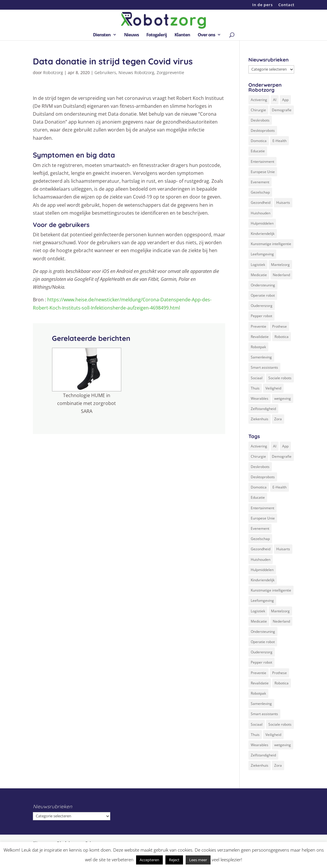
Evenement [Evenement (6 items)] (260, 182)
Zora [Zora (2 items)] (278, 419)
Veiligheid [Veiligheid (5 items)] (273, 388)
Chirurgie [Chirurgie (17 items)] (258, 110)
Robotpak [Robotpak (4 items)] (258, 347)
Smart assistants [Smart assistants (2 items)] (264, 367)
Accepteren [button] (149, 860)
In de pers (262, 5)
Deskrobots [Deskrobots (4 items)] (260, 120)
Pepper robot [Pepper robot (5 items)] (261, 316)
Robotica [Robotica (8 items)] (282, 337)
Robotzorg (53, 72)
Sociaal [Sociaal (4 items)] (257, 378)
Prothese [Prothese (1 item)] (279, 326)
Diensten (102, 35)
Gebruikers (105, 72)
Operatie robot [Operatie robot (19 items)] (263, 295)
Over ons (206, 35)
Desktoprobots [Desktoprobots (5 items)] (263, 130)
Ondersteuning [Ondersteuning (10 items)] (263, 285)
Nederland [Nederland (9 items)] (281, 275)
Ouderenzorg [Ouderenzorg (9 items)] (262, 306)
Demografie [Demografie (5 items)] (282, 110)
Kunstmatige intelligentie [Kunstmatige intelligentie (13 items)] (271, 244)
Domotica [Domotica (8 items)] (259, 141)
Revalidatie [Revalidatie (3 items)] (260, 337)
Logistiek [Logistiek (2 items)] (258, 265)
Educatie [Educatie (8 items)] (258, 151)
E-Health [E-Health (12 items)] (279, 141)
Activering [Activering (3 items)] (259, 100)
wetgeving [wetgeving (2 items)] (283, 398)
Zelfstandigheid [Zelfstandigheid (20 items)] (263, 409)
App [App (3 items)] (285, 100)
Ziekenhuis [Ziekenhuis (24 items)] (260, 419)
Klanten (182, 35)
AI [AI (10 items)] (275, 100)
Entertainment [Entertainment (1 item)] (262, 162)
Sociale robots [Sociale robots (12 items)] (280, 378)
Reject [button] (174, 860)
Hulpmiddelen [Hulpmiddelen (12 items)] (262, 223)
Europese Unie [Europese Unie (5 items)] (263, 172)
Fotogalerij (157, 35)
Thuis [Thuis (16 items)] (255, 388)
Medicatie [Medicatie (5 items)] (259, 275)
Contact (286, 5)
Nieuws (131, 35)
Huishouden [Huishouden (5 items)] (261, 213)
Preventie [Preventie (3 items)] (259, 326)
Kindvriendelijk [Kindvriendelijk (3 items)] (263, 234)
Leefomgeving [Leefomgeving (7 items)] (262, 254)
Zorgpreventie (170, 72)
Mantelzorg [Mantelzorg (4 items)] (280, 265)
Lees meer (198, 860)
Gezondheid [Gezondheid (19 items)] (261, 203)
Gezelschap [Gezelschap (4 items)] (260, 192)
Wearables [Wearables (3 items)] (260, 398)
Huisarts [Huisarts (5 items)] (283, 203)
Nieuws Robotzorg (136, 72)
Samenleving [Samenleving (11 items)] (261, 357)
